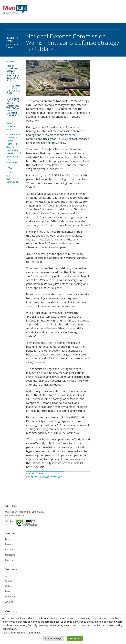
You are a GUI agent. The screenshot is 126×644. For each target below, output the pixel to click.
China (9, 173)
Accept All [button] (75, 638)
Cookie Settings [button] (53, 638)
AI (6, 576)
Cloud (8, 581)
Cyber (9, 586)
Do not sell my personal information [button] (21, 633)
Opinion (9, 549)
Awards (9, 602)
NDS (9, 176)
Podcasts (10, 555)
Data (8, 591)
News (8, 539)
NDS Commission (12, 180)
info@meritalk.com (15, 516)
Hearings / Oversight (51, 477)
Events (9, 544)
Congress (32, 477)
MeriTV (9, 560)
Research (10, 597)
